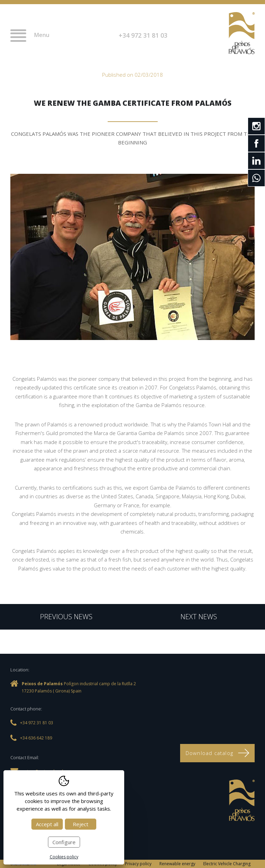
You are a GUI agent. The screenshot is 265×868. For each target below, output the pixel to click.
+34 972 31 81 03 (143, 35)
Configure (64, 842)
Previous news (66, 617)
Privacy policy (138, 864)
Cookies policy (64, 857)
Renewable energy (177, 864)
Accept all (47, 824)
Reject (81, 824)
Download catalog (217, 753)
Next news (199, 617)
